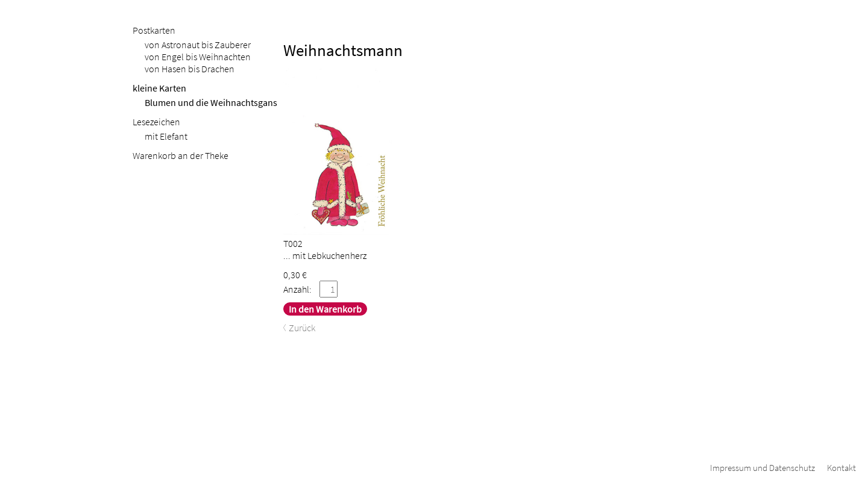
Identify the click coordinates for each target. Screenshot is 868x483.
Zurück (302, 328)
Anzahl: (297, 289)
